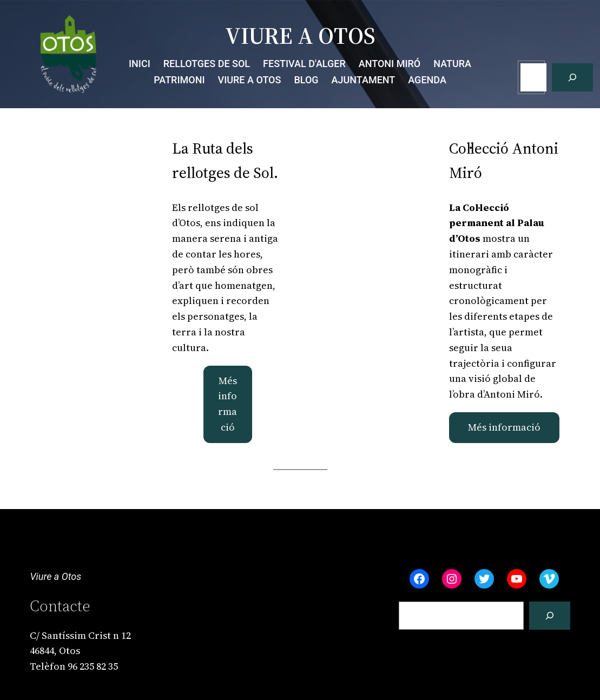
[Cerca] (572, 77)
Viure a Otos (55, 576)
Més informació (228, 404)
